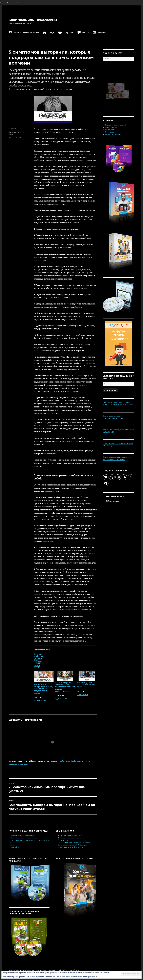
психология (13, 137)
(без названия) (63, 840)
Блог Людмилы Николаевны (33, 20)
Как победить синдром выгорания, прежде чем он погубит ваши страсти (44, 683)
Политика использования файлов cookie (84, 977)
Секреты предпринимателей (115, 125)
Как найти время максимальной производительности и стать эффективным (65, 682)
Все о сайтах (82, 694)
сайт (20, 137)
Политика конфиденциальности (44, 970)
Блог (12, 845)
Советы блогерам (111, 127)
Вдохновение (40, 700)
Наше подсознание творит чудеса (23, 836)
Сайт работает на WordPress (68, 970)
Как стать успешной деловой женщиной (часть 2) (87, 680)
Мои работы (15, 847)
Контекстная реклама (113, 134)
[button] (131, 974)
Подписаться (111, 390)
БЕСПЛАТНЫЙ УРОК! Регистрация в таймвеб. (74, 843)
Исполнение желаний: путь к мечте (24, 838)
